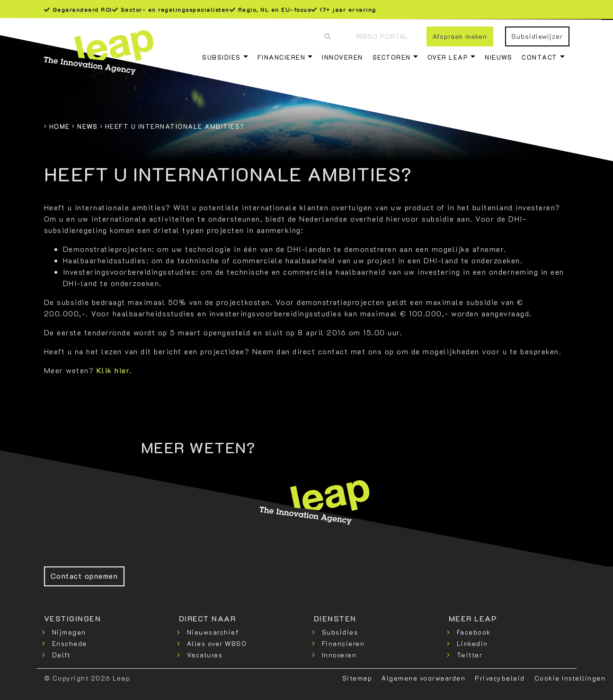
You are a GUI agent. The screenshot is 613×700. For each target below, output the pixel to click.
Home (60, 126)
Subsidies (222, 57)
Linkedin (472, 643)
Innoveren (342, 57)
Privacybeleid (500, 678)
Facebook (474, 632)
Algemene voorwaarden (423, 678)
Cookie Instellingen (570, 678)
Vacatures (205, 655)
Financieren (282, 57)
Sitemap (357, 678)
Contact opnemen (84, 576)
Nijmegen (69, 632)
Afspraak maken (460, 36)
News (87, 126)
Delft (61, 655)
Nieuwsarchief (213, 632)
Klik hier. (114, 370)
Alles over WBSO (217, 643)
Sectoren (392, 57)
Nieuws (498, 57)
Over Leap (448, 57)
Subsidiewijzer (537, 36)
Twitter (470, 655)
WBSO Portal (382, 36)
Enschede (70, 643)
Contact (540, 57)
